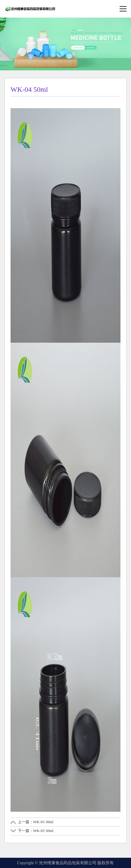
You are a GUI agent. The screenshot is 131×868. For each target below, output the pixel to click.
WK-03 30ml (43, 822)
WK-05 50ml (43, 831)
